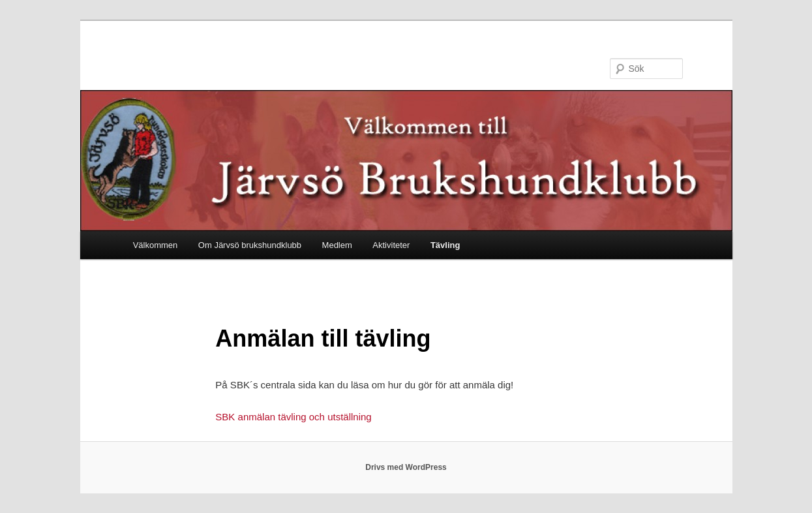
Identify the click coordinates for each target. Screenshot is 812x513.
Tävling (445, 245)
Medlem (337, 245)
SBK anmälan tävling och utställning (293, 417)
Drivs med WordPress (406, 467)
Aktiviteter (391, 245)
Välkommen (156, 245)
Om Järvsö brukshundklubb (250, 245)
